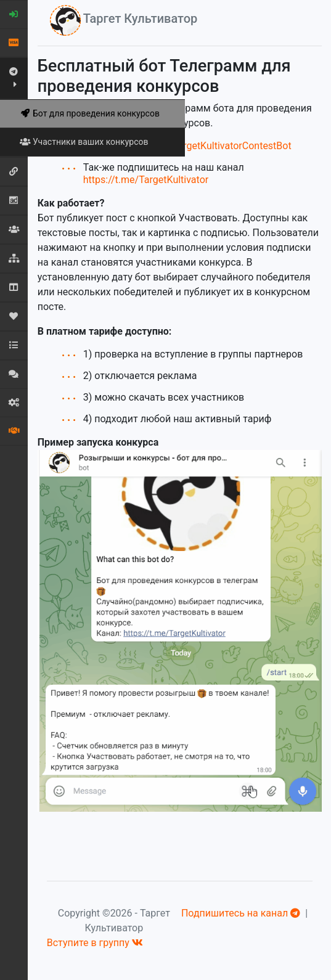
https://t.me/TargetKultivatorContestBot (204, 146)
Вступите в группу (95, 943)
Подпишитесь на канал (241, 913)
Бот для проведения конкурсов (90, 113)
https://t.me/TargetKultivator (146, 180)
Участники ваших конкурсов (84, 142)
